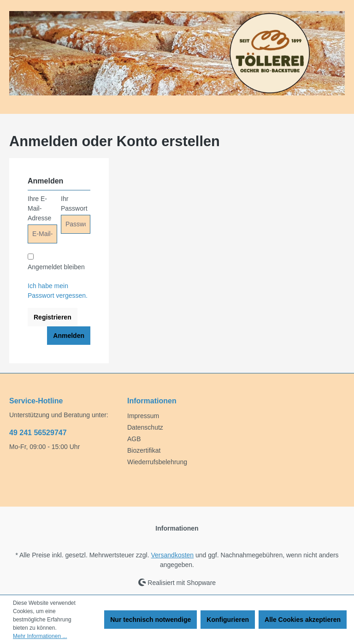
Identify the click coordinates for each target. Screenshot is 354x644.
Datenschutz (145, 427)
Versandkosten (173, 555)
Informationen (152, 401)
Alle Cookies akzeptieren (303, 620)
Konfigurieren (228, 620)
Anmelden (69, 336)
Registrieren (53, 317)
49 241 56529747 (38, 433)
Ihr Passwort (74, 204)
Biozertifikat (144, 450)
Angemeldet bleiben (56, 267)
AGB (134, 439)
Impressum (143, 416)
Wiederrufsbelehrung (157, 462)
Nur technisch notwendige (150, 620)
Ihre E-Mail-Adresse (39, 208)
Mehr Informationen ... (40, 636)
